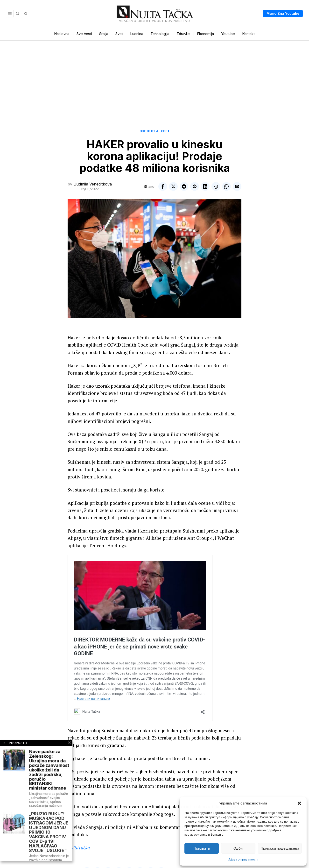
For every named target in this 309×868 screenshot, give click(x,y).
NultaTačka (79, 848)
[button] (299, 803)
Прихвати (202, 848)
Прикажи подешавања (280, 848)
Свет (165, 131)
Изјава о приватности (243, 859)
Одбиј (238, 848)
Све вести (149, 131)
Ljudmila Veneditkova (93, 184)
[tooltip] (163, 186)
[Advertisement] (154, 77)
